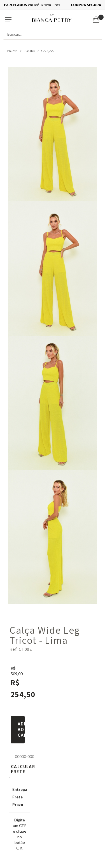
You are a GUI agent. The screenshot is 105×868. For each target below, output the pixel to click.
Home (12, 51)
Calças (47, 51)
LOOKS (29, 51)
